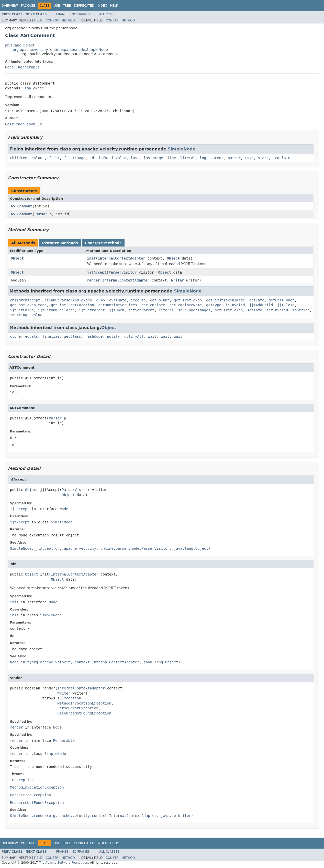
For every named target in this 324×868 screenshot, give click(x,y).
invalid (119, 158)
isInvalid (235, 305)
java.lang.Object (20, 45)
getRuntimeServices (118, 305)
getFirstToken (188, 300)
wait (152, 336)
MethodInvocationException (84, 703)
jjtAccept (97, 272)
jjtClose (286, 305)
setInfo (255, 310)
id (92, 158)
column (38, 158)
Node (9, 67)
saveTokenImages (194, 310)
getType (214, 305)
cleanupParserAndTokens (68, 300)
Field (38, 20)
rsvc (249, 158)
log (203, 158)
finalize (51, 336)
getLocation (82, 305)
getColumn (160, 300)
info (103, 158)
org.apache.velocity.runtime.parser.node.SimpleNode (60, 50)
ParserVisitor (123, 272)
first (54, 158)
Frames (63, 14)
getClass (72, 336)
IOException (69, 698)
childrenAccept (25, 300)
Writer (178, 280)
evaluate (118, 300)
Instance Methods (60, 243)
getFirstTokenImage (226, 300)
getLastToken (282, 300)
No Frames (81, 14)
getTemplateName (186, 305)
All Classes (109, 14)
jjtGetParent (92, 310)
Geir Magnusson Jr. (25, 124)
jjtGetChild (22, 310)
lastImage (153, 158)
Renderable (29, 67)
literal (188, 158)
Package (28, 6)
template (281, 158)
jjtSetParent (142, 310)
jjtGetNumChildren (56, 310)
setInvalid (277, 310)
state (263, 158)
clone (15, 336)
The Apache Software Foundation (64, 863)
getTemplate (153, 305)
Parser (41, 214)
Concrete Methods (103, 243)
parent (217, 158)
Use (57, 6)
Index (102, 6)
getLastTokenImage (28, 305)
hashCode (94, 336)
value (37, 315)
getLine (58, 305)
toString (301, 310)
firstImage (75, 158)
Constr (52, 20)
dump (100, 300)
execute (138, 300)
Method (68, 20)
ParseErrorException (78, 708)
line (172, 158)
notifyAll (134, 336)
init (91, 258)
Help (114, 6)
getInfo (257, 300)
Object (17, 258)
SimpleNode (33, 88)
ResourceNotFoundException (84, 713)
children (19, 158)
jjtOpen (117, 310)
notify (113, 336)
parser (234, 158)
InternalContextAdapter (121, 258)
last (135, 158)
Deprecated (84, 6)
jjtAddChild (261, 305)
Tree (67, 6)
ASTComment (21, 206)
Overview (10, 6)
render (93, 280)
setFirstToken (229, 310)
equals (32, 336)
